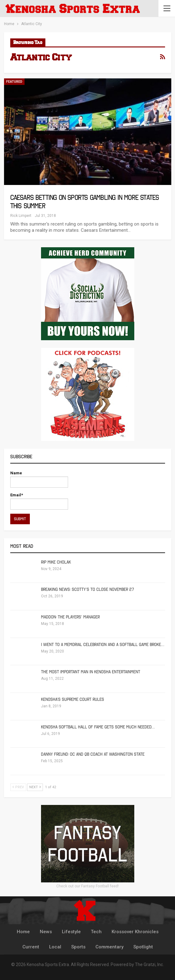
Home (23, 932)
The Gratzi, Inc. (149, 965)
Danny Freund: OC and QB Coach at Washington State (93, 754)
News (46, 932)
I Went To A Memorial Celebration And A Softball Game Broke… (103, 645)
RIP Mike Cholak (56, 562)
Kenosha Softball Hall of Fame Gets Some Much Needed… (98, 727)
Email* (39, 501)
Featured (14, 82)
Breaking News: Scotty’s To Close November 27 (87, 589)
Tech (96, 932)
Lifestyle (71, 932)
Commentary (109, 947)
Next (35, 787)
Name (39, 479)
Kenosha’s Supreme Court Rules (73, 699)
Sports (78, 947)
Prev (18, 787)
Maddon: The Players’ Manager (70, 617)
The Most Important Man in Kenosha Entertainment (91, 672)
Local (55, 947)
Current (31, 947)
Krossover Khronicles (135, 932)
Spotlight (143, 947)
